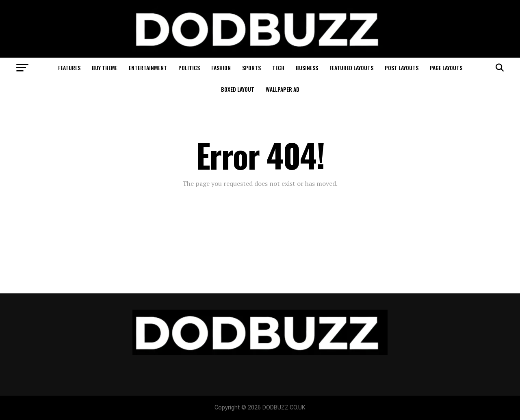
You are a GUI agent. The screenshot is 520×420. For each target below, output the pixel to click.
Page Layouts (446, 68)
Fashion (221, 68)
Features (69, 68)
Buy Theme (105, 68)
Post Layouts (402, 68)
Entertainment (148, 68)
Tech (278, 68)
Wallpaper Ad (283, 89)
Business (307, 68)
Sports (251, 68)
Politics (189, 68)
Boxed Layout (238, 89)
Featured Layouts (351, 68)
